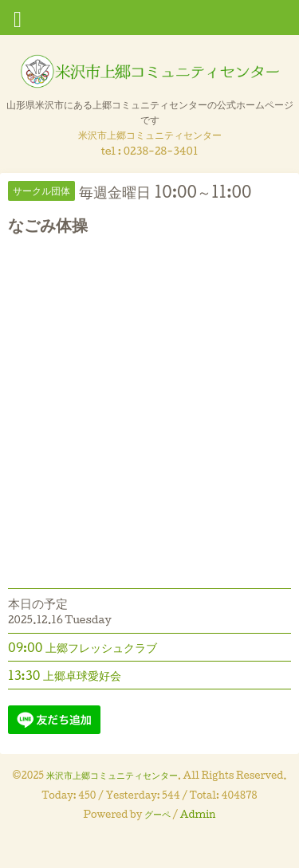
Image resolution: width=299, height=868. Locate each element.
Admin (198, 814)
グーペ (157, 814)
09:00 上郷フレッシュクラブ (83, 647)
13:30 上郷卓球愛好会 (65, 675)
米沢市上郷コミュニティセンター (112, 775)
